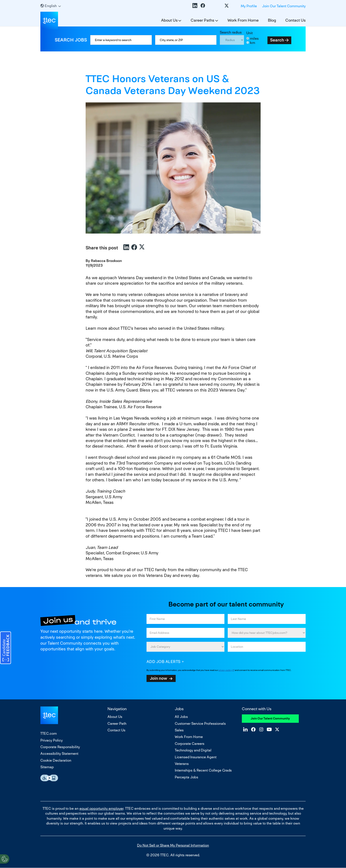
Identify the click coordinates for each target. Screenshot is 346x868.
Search (277, 40)
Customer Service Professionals (200, 724)
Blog (272, 20)
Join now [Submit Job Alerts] (158, 678)
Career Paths (202, 20)
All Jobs (181, 717)
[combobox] (186, 40)
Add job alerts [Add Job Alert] (164, 662)
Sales (179, 730)
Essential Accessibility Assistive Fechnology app (49, 778)
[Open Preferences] (5, 859)
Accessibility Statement (59, 754)
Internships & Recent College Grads (203, 770)
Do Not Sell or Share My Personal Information (173, 845)
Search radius (231, 32)
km (253, 43)
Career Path (117, 724)
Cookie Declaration (56, 760)
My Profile (249, 6)
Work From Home (243, 20)
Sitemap (47, 767)
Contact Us (295, 20)
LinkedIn (195, 6)
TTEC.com (49, 733)
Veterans (182, 764)
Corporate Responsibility (60, 747)
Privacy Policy (52, 740)
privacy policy (225, 670)
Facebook (203, 6)
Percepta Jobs (186, 777)
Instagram (211, 6)
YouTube (219, 6)
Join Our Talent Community (284, 6)
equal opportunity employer (101, 809)
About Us (169, 20)
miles (254, 39)
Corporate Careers (190, 744)
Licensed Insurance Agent (196, 757)
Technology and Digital (193, 750)
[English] (51, 6)
